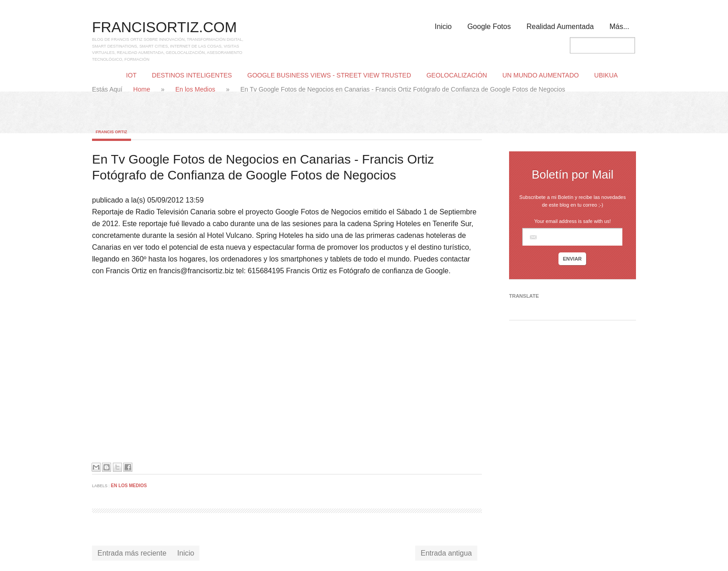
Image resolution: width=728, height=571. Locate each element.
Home (143, 89)
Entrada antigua (446, 553)
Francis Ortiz (112, 132)
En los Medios (196, 89)
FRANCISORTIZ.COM (164, 27)
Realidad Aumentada (560, 27)
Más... (619, 27)
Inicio (443, 27)
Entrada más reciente (132, 553)
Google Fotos (489, 27)
